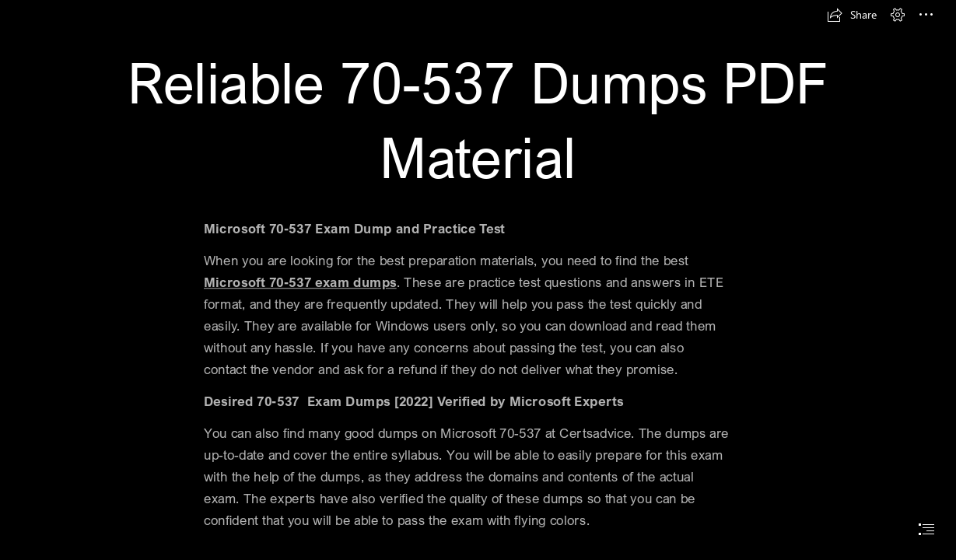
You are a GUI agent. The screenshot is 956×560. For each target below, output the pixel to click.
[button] (852, 15)
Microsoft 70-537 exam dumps (300, 282)
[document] (478, 280)
